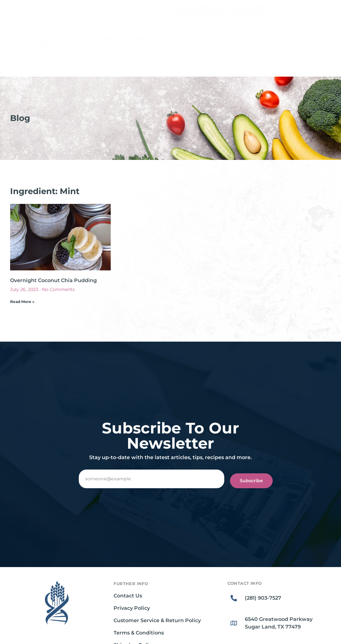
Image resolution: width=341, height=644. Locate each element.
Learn (148, 38)
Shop (71, 37)
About (79, 50)
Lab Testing (107, 37)
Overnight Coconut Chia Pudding (53, 280)
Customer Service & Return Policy (157, 620)
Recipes (184, 37)
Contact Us (128, 596)
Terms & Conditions (139, 633)
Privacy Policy (132, 608)
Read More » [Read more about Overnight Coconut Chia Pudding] (22, 302)
